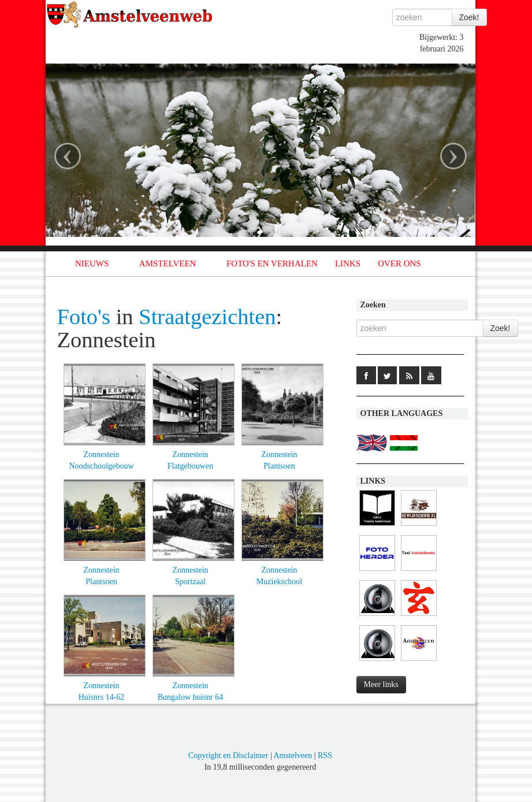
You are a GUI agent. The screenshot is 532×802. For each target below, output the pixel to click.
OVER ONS (399, 263)
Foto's (84, 317)
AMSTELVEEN (168, 263)
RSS (325, 755)
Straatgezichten (207, 317)
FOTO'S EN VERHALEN (272, 263)
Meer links (381, 684)
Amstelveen (293, 755)
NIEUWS (92, 263)
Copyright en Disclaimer (228, 755)
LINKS (348, 263)
